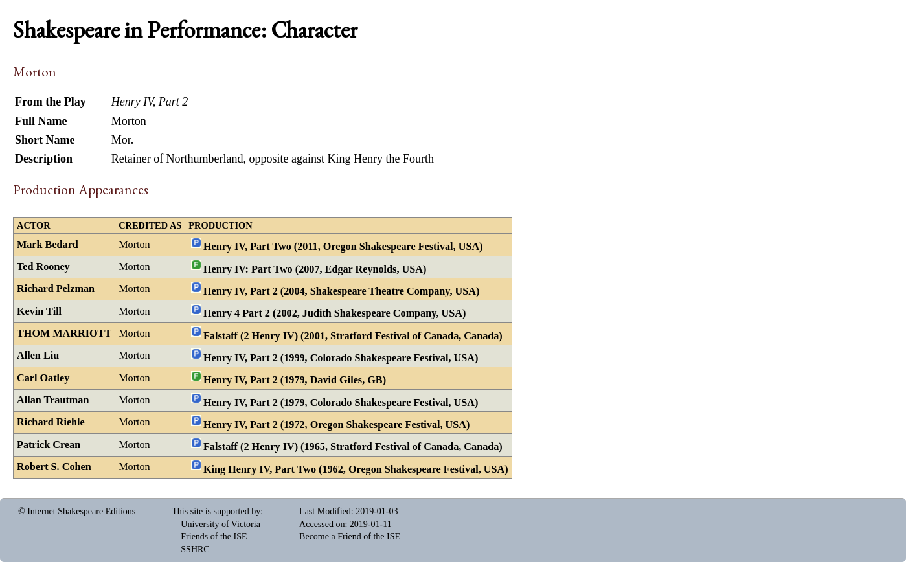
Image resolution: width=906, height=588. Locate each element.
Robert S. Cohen (54, 467)
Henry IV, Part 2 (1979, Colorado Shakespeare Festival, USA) (341, 402)
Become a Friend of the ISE (350, 537)
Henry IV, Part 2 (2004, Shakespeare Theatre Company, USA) (341, 291)
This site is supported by (216, 511)
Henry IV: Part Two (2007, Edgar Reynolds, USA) (315, 269)
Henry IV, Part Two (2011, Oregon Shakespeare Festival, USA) (343, 247)
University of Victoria (221, 524)
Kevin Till (39, 311)
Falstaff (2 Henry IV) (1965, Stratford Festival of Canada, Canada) (353, 447)
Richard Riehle (51, 422)
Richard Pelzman (56, 289)
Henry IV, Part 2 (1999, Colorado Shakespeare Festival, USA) (341, 358)
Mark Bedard (48, 245)
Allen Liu (38, 356)
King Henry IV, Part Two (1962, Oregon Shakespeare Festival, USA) (356, 469)
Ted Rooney (43, 267)
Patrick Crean (49, 445)
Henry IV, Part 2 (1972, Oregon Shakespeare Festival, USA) (336, 425)
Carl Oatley (43, 378)
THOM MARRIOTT (64, 334)
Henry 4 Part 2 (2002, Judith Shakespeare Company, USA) (334, 313)
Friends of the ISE (214, 537)
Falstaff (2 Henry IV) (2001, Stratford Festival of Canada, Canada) (353, 335)
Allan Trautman (53, 400)
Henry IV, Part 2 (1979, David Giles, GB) (295, 380)
